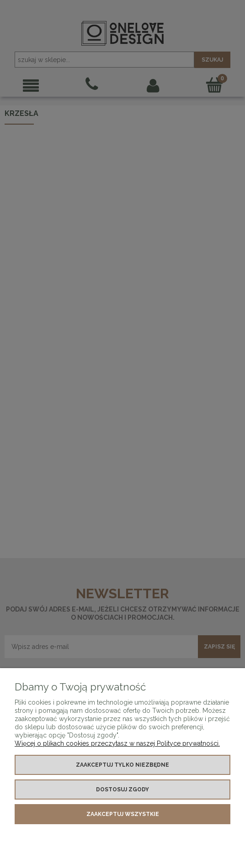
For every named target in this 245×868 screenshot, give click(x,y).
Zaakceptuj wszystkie (123, 814)
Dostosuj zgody (122, 790)
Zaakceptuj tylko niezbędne (122, 765)
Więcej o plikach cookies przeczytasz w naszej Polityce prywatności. (117, 743)
